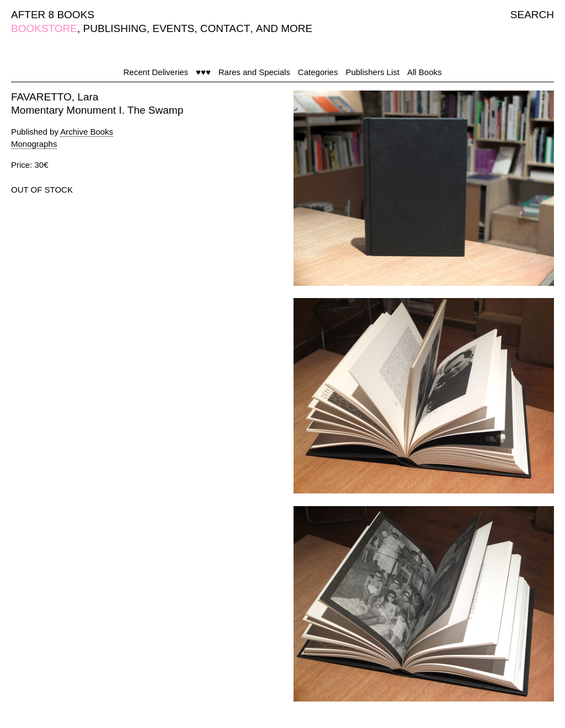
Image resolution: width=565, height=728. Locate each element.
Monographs (34, 144)
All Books (425, 72)
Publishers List (372, 72)
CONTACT (225, 28)
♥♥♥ (203, 72)
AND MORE (284, 28)
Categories (318, 72)
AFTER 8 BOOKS (53, 15)
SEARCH (532, 15)
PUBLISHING (115, 28)
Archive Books (87, 132)
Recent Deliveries (156, 72)
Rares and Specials (254, 72)
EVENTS (173, 28)
